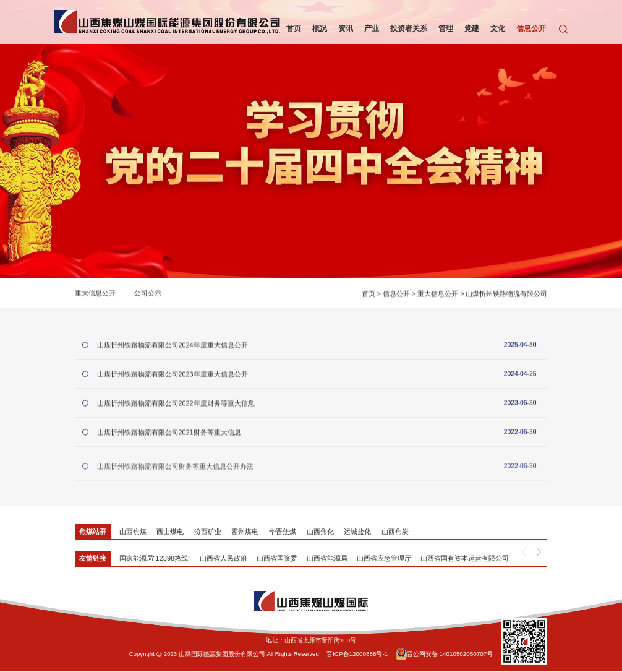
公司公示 (148, 296)
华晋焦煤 (283, 532)
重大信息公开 (95, 296)
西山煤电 (170, 532)
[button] (539, 553)
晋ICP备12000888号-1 (358, 654)
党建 (469, 28)
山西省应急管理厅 (383, 559)
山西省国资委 (276, 559)
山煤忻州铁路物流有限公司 (506, 296)
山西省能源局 (326, 559)
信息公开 (529, 28)
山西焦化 (321, 532)
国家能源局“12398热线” (155, 559)
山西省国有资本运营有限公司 (464, 559)
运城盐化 (358, 532)
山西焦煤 (133, 532)
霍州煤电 (245, 532)
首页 (291, 28)
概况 (317, 28)
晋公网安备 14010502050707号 (443, 654)
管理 (443, 28)
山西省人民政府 (223, 559)
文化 (495, 28)
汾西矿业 (208, 532)
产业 (369, 28)
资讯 (343, 28)
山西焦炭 (396, 532)
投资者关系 (406, 28)
